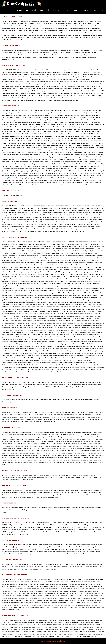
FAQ (103, 10)
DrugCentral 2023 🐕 (24, 3)
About (75, 10)
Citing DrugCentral (48, 641)
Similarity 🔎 (44, 10)
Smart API (57, 10)
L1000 (95, 10)
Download (85, 10)
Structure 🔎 (31, 10)
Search (19, 10)
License (62, 641)
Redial (66, 10)
